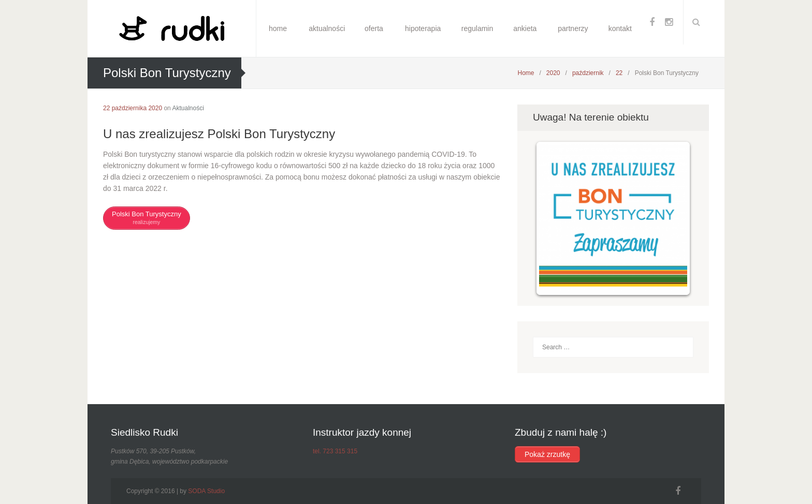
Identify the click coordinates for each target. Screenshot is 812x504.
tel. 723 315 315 (335, 451)
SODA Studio (206, 491)
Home (526, 73)
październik (588, 73)
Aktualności (188, 108)
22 (619, 73)
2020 (553, 73)
